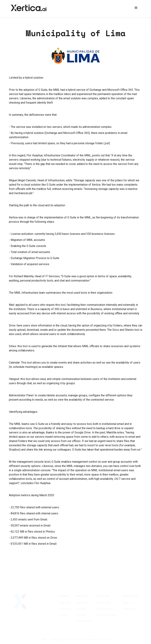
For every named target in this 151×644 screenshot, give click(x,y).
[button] (136, 8)
